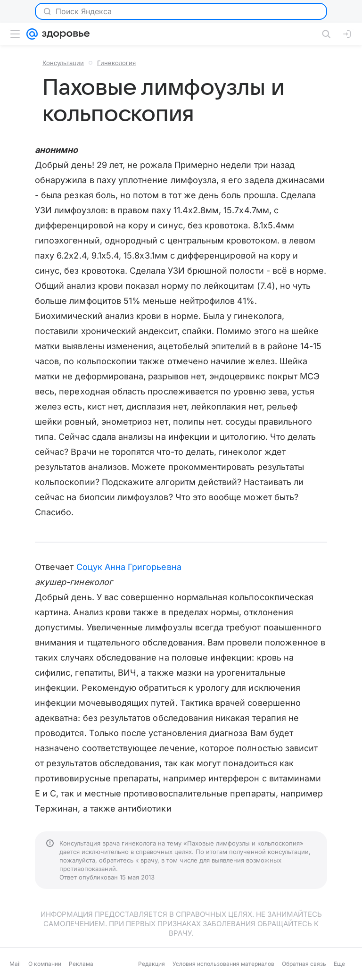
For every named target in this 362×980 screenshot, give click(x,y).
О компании (45, 964)
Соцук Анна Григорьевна (129, 567)
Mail (15, 964)
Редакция (152, 964)
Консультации (63, 63)
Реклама (81, 964)
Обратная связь (304, 964)
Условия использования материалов (223, 964)
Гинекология (116, 63)
